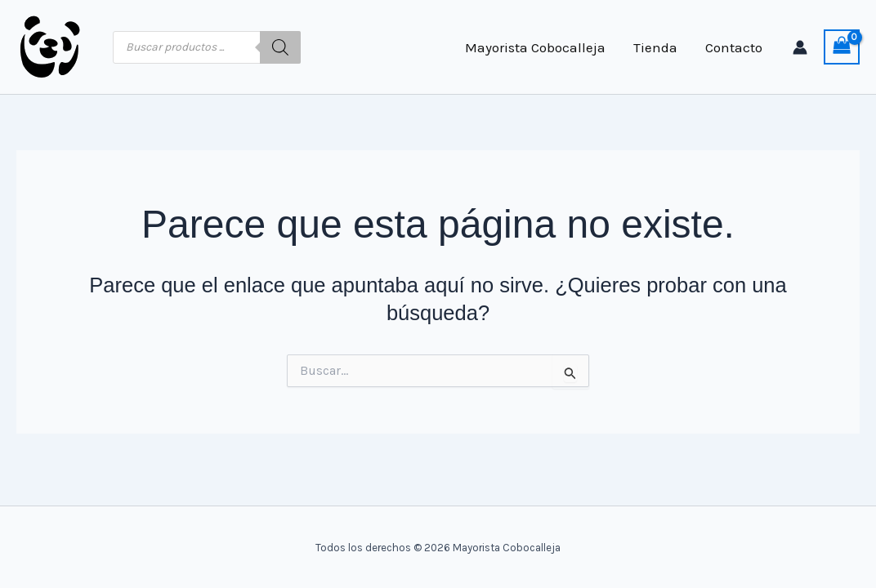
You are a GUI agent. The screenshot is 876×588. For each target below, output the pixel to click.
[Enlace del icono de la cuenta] (800, 47)
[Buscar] (280, 47)
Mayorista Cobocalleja (535, 47)
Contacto (734, 47)
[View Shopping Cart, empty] (842, 47)
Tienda (655, 47)
